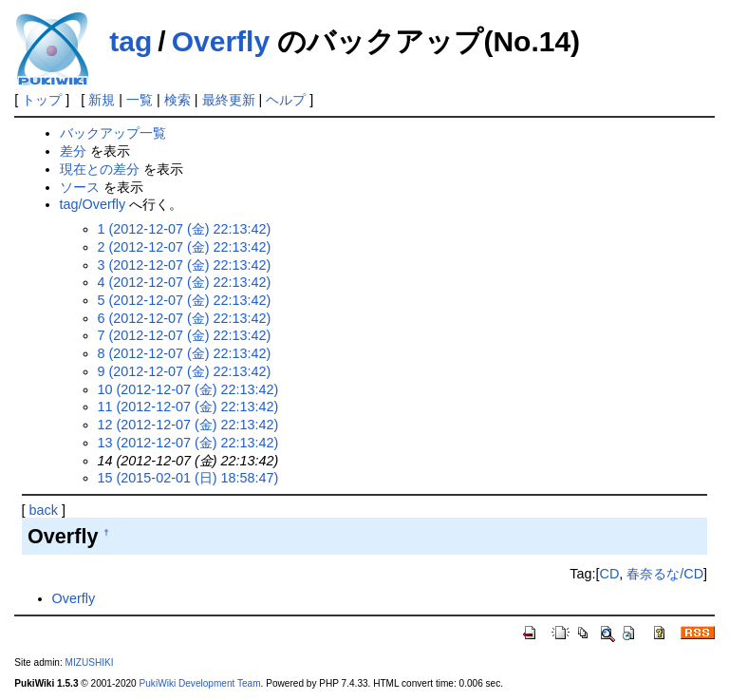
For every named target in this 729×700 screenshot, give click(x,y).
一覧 (140, 100)
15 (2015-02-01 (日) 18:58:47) (188, 478)
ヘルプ (286, 100)
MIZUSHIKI (90, 662)
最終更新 (229, 100)
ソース (80, 187)
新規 (102, 100)
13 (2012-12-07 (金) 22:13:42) (188, 443)
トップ (42, 100)
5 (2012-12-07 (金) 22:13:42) (185, 300)
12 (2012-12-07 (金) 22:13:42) (188, 425)
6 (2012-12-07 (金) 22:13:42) (185, 318)
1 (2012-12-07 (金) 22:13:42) (185, 229)
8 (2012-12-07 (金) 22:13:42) (185, 353)
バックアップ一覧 (113, 133)
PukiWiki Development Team (200, 683)
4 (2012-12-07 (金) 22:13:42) (185, 282)
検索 (178, 100)
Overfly (221, 41)
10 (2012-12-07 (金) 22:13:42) (188, 389)
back (44, 510)
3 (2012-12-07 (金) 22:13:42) (185, 265)
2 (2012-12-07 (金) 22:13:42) (185, 247)
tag (131, 41)
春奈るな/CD (665, 574)
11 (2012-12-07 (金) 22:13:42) (188, 407)
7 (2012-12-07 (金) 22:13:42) (185, 335)
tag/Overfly (93, 204)
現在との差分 (100, 169)
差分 (73, 151)
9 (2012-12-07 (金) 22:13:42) (185, 371)
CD (609, 574)
